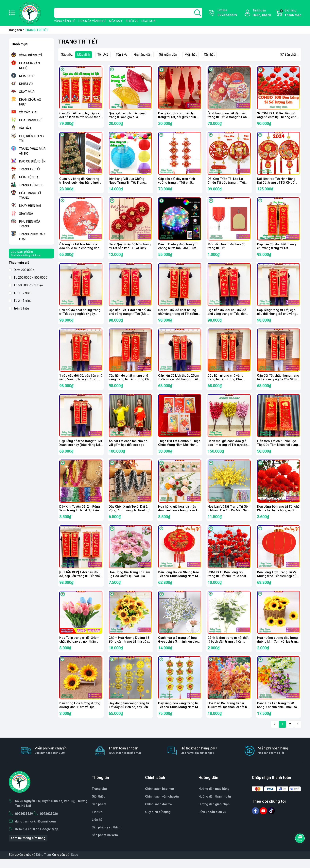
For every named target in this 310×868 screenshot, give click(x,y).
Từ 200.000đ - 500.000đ (28, 278)
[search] (198, 13)
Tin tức (97, 821)
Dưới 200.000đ (22, 270)
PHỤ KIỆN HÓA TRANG (30, 224)
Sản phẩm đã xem (105, 844)
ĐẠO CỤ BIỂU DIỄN (32, 161)
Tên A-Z (103, 55)
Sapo (75, 864)
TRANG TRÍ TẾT (30, 169)
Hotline (227, 13)
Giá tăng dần (143, 55)
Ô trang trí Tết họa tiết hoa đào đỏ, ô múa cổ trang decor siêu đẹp (81, 250)
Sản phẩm (99, 813)
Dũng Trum (43, 864)
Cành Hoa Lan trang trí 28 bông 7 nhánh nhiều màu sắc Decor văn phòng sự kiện (278, 716)
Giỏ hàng (290, 13)
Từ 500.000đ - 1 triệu (26, 285)
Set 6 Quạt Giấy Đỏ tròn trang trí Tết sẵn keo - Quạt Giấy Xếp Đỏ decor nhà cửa (130, 250)
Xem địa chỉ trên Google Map (37, 838)
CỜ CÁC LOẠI (28, 112)
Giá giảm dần (168, 55)
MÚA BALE (116, 21)
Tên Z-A (121, 55)
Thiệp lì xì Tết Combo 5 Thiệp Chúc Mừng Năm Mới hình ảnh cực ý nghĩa (179, 450)
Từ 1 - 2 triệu (20, 293)
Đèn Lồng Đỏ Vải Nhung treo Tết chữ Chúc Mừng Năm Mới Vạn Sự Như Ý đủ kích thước (179, 583)
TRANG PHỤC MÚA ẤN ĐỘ (32, 151)
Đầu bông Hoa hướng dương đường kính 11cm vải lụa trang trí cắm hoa (80, 716)
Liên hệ (97, 829)
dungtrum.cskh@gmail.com (35, 831)
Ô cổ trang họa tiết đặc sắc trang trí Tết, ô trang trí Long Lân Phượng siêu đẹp (228, 117)
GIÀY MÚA (26, 214)
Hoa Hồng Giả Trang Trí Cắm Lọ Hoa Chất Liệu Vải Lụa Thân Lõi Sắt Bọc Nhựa (129, 583)
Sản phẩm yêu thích (106, 837)
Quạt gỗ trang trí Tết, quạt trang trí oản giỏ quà (127, 115)
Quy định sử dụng (158, 821)
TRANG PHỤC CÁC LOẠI (32, 237)
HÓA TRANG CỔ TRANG (30, 195)
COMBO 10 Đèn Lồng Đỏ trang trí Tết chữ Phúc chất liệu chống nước (227, 583)
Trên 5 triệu (19, 308)
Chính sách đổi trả (158, 813)
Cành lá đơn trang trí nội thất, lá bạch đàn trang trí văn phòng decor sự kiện (228, 649)
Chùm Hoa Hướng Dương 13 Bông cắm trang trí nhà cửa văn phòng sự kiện (129, 649)
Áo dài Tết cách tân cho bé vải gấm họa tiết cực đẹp (128, 448)
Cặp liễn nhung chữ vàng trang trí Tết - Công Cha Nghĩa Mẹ (225, 383)
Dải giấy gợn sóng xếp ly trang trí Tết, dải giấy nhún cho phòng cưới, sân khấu (177, 117)
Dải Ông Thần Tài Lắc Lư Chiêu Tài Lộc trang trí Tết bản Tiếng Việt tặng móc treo (229, 184)
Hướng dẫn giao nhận (214, 813)
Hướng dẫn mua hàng (214, 798)
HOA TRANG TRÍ (30, 120)
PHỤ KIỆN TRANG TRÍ (31, 138)
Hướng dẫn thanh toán (215, 806)
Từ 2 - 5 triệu (20, 301)
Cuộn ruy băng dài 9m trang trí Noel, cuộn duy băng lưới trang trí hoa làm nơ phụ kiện (80, 184)
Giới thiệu (99, 806)
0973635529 (24, 823)
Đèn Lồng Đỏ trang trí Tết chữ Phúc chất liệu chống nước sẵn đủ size (278, 516)
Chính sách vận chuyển (162, 806)
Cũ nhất (209, 55)
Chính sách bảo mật (160, 798)
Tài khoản (262, 13)
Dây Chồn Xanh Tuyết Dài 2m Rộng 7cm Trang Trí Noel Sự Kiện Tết (129, 516)
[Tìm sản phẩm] (128, 13)
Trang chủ (15, 30)
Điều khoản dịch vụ (212, 821)
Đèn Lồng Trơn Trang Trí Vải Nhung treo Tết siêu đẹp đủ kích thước (277, 583)
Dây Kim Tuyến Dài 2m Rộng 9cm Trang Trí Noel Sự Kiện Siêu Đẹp (80, 516)
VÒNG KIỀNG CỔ (65, 21)
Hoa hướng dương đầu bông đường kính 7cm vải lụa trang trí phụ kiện (278, 649)
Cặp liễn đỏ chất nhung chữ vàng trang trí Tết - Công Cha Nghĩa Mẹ (130, 383)
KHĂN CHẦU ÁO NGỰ (30, 102)
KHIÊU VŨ (132, 21)
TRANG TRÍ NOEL (31, 185)
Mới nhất (190, 55)
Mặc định (84, 55)
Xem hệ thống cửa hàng (28, 847)
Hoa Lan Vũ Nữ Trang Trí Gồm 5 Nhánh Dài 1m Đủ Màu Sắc (229, 514)
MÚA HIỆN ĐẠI (29, 177)
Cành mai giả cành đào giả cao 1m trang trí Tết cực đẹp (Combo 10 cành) (228, 450)
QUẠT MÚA (148, 21)
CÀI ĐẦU (25, 128)
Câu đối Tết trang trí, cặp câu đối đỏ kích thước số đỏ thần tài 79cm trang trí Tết (80, 117)
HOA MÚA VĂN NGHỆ (92, 21)
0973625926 (49, 823)
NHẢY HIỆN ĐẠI (30, 206)
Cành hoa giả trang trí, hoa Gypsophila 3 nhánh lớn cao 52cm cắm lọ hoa (178, 649)
